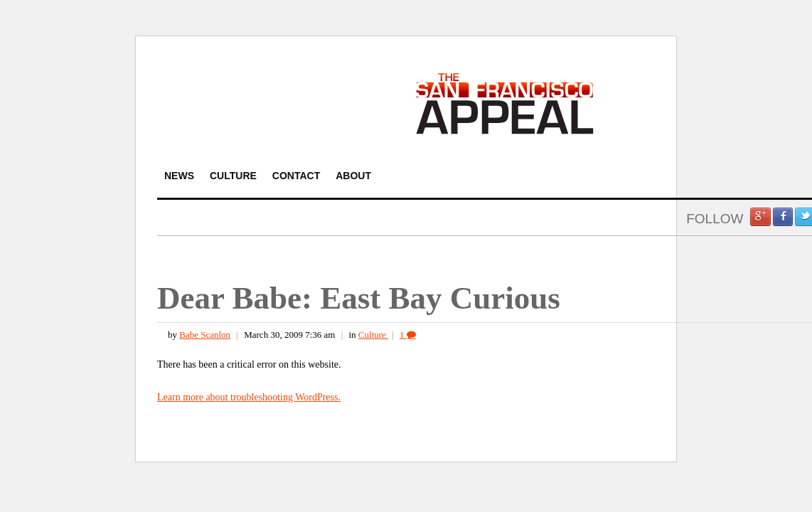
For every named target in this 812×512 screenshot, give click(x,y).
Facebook (783, 217)
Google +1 (760, 217)
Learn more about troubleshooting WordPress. (249, 397)
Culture (373, 335)
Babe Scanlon (205, 335)
